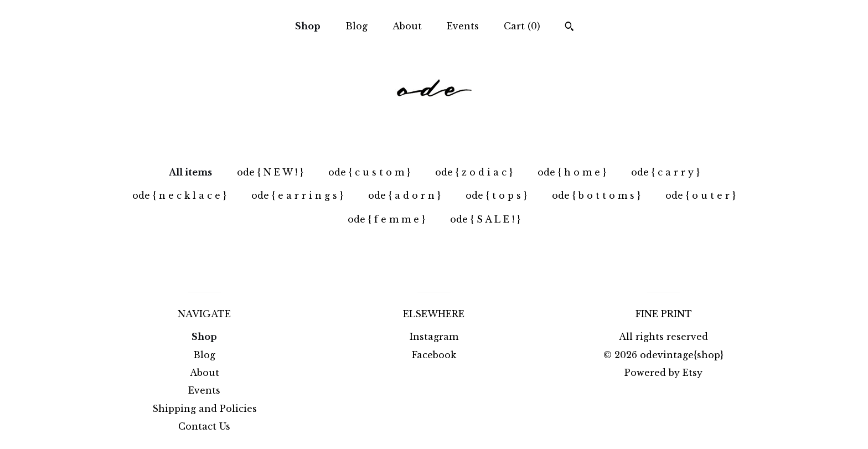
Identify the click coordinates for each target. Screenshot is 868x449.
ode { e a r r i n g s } (297, 195)
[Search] (569, 28)
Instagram (434, 337)
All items (190, 172)
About (407, 26)
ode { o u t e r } (701, 195)
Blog (356, 26)
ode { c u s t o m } (369, 172)
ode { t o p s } (496, 195)
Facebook (434, 355)
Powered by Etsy (663, 373)
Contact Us (204, 426)
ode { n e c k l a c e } (179, 195)
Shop (308, 26)
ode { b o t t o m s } (596, 195)
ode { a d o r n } (404, 195)
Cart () (522, 26)
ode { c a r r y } (665, 172)
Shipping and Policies (205, 409)
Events (463, 26)
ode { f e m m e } (386, 219)
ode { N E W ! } (270, 172)
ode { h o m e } (572, 172)
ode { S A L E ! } (485, 219)
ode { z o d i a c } (474, 172)
